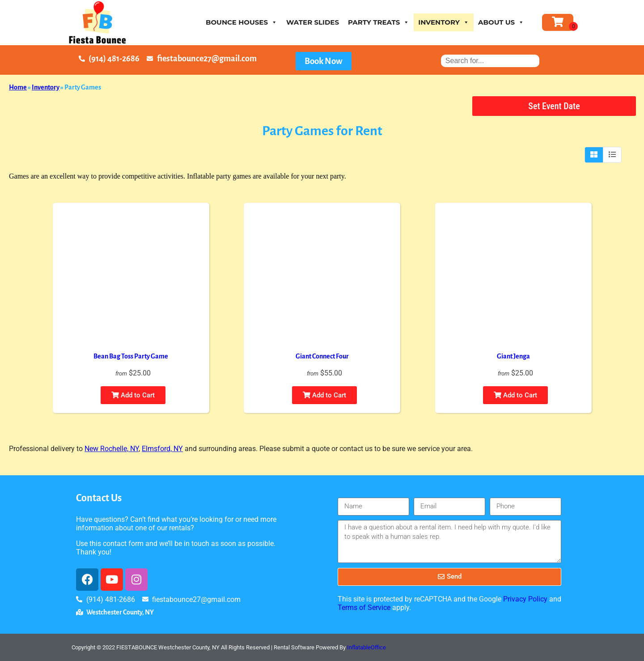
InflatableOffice (366, 647)
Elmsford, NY (162, 449)
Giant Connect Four (322, 356)
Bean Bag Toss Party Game (131, 356)
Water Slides (313, 22)
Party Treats (379, 22)
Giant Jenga (513, 356)
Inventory (444, 22)
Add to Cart (133, 395)
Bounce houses (241, 22)
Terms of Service (364, 608)
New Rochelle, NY (112, 449)
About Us (501, 22)
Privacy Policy (525, 599)
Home (18, 87)
